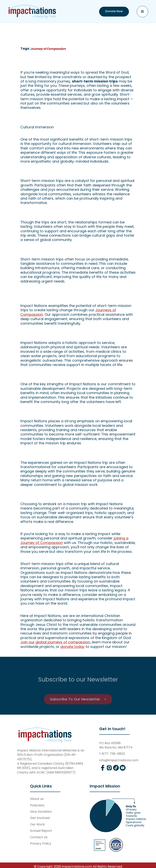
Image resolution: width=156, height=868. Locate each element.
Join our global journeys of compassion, (56, 642)
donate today (73, 647)
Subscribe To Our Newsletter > (78, 710)
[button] (142, 12)
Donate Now (114, 11)
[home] (32, 12)
